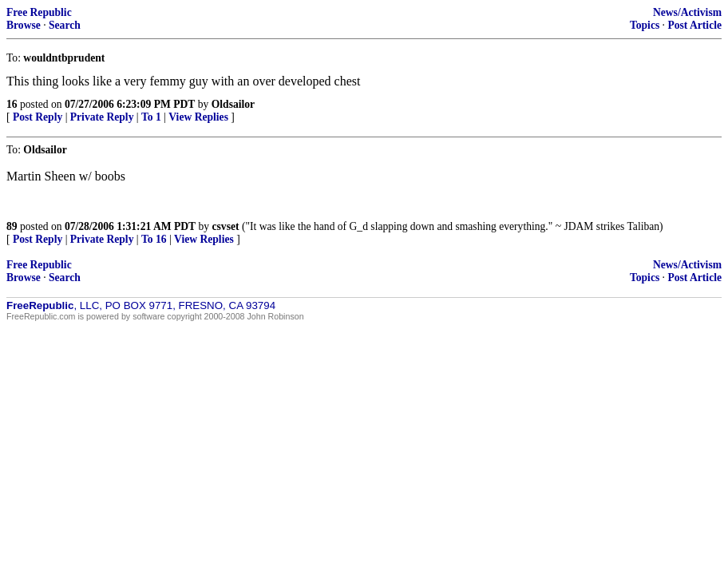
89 (12, 226)
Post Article (694, 25)
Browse (24, 25)
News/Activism (687, 12)
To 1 (151, 117)
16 (12, 104)
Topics (645, 25)
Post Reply (38, 117)
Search (65, 25)
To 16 (154, 239)
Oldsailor (233, 104)
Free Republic (39, 12)
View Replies (198, 117)
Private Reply (102, 117)
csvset (226, 226)
